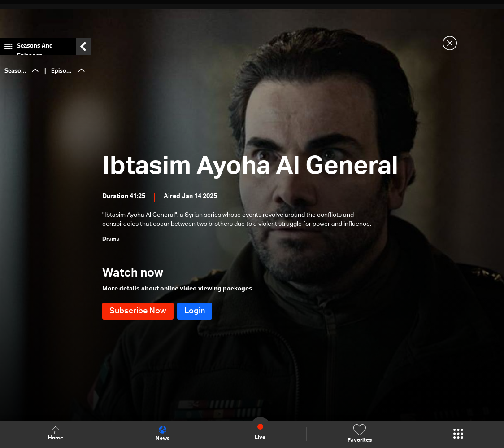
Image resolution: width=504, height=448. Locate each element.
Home (56, 434)
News (163, 434)
